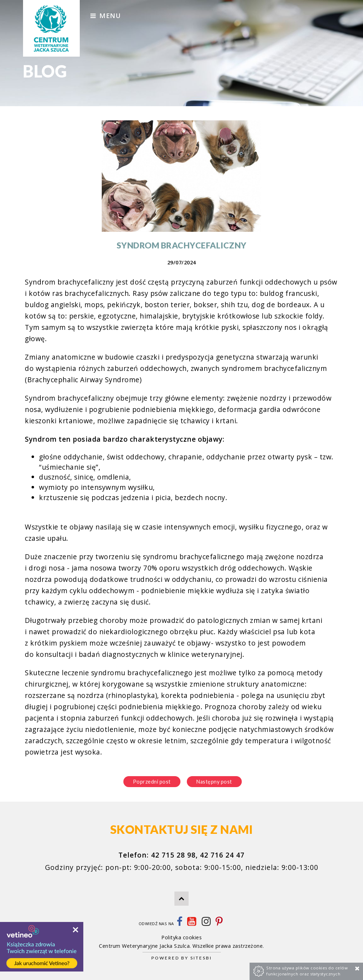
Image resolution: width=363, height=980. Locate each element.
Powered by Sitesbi (182, 958)
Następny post (214, 782)
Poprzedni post (152, 782)
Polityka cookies (181, 937)
